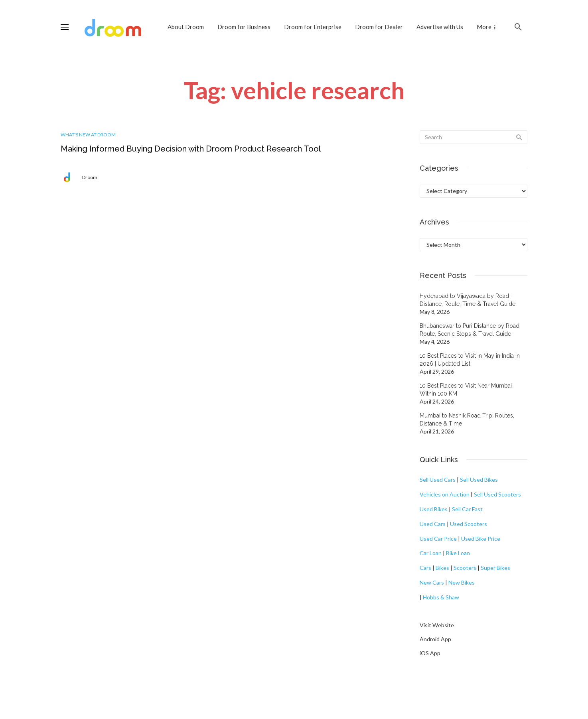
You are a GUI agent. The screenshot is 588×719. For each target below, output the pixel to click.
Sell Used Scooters (497, 494)
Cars (425, 568)
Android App (435, 639)
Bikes (442, 568)
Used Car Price (438, 539)
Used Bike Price (481, 539)
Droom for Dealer (379, 27)
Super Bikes (495, 568)
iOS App (430, 653)
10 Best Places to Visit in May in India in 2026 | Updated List (470, 360)
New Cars (432, 582)
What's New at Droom (88, 135)
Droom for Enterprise (313, 27)
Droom (90, 177)
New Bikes (462, 582)
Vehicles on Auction (445, 494)
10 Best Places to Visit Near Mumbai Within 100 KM (466, 390)
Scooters (465, 568)
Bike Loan (458, 553)
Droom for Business (244, 27)
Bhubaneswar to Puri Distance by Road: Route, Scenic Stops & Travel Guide (470, 330)
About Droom (186, 27)
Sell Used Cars (438, 480)
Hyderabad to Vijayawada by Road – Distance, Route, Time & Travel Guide (468, 300)
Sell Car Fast (467, 509)
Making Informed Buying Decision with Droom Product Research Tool (191, 149)
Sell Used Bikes (479, 480)
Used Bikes (434, 509)
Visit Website (437, 625)
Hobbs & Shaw (441, 597)
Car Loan (431, 553)
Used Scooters (469, 524)
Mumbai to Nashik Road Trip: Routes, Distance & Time (467, 420)
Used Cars (433, 524)
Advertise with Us (440, 27)
